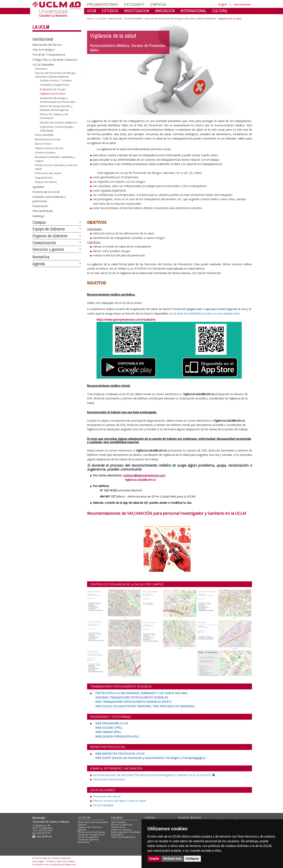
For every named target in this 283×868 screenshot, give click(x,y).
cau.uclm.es (42, 836)
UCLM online (118, 827)
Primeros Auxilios (45, 152)
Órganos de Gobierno (50, 236)
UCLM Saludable (43, 64)
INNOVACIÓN (165, 11)
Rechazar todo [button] (172, 859)
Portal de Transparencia (49, 54)
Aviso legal (38, 861)
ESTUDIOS (110, 11)
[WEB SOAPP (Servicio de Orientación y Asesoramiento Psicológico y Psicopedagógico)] (150, 758)
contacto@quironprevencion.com (144, 475)
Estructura (41, 69)
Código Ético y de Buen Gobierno (55, 59)
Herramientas (242, 4)
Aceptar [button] (154, 859)
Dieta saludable (44, 135)
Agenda (39, 264)
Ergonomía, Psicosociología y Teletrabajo (57, 129)
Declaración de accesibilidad (47, 864)
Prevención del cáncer (48, 173)
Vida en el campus (121, 830)
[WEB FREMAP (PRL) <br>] (108, 732)
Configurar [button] (192, 859)
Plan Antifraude (43, 211)
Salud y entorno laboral (49, 148)
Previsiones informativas (92, 832)
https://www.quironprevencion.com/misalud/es (126, 320)
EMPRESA (158, 4)
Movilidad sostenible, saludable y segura (55, 159)
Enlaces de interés (46, 182)
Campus (39, 222)
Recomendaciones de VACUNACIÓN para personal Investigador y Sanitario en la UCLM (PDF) (154, 775)
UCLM (91, 11)
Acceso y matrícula (122, 824)
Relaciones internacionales (93, 822)
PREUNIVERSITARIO (103, 4)
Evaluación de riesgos (53, 89)
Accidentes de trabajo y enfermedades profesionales (58, 100)
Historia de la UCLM (46, 192)
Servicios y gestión (48, 249)
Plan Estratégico (44, 50)
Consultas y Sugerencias (55, 85)
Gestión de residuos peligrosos (59, 122)
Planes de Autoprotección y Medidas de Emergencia (56, 108)
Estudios (117, 817)
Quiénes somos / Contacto (56, 80)
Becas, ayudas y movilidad (126, 832)
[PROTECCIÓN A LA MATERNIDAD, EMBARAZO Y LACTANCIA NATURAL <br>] (141, 693)
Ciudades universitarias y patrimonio (49, 199)
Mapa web (70, 864)
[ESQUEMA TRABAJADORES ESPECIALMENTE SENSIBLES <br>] (132, 697)
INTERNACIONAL (193, 11)
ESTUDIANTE (134, 4)
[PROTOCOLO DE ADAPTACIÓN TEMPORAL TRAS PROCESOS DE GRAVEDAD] (145, 706)
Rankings (38, 216)
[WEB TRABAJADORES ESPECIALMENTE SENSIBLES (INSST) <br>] (133, 702)
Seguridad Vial (44, 178)
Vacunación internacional (109, 779)
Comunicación (44, 243)
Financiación (40, 206)
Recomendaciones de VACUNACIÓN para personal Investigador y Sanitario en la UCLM (167, 513)
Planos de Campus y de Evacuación (54, 116)
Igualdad (38, 187)
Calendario (117, 835)
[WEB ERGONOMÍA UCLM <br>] (111, 723)
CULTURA (220, 11)
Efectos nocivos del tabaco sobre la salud (56, 167)
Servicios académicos (123, 837)
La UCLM (41, 27)
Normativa (41, 257)
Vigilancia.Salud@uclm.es (122, 480)
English (223, 4)
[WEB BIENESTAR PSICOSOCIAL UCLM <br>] (119, 754)
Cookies (50, 861)
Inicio (90, 19)
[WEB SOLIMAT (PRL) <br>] (109, 728)
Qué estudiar (119, 822)
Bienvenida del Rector (47, 44)
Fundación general (88, 839)
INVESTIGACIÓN (137, 11)
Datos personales (66, 861)
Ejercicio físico (43, 144)
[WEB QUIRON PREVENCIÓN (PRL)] (117, 736)
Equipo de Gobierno (49, 229)
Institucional (43, 39)
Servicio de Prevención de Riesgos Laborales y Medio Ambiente (56, 75)
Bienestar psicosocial (48, 139)
